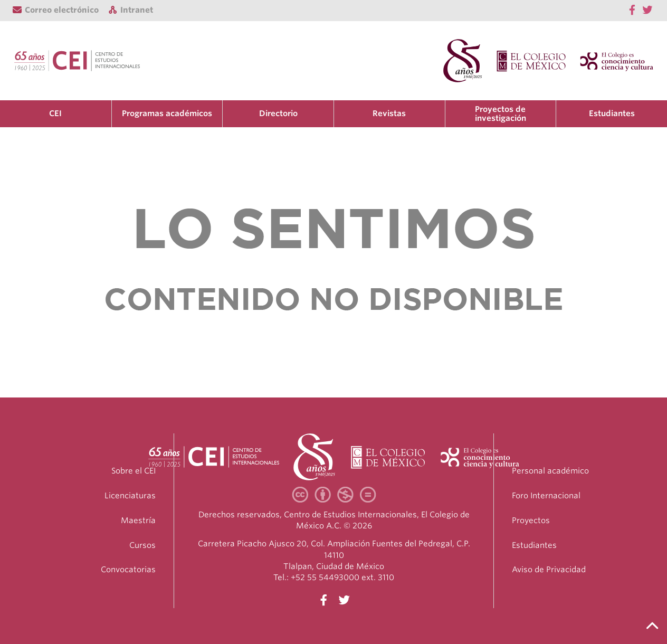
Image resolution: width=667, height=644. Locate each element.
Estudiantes (612, 113)
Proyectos (531, 520)
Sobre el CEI (134, 471)
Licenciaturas (130, 496)
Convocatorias (128, 570)
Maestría (138, 520)
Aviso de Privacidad (549, 570)
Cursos (142, 545)
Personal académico (550, 471)
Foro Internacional (546, 496)
